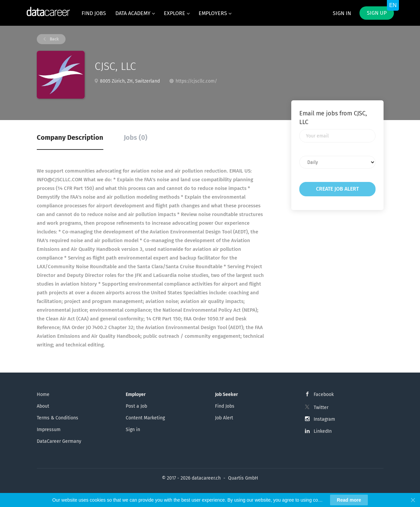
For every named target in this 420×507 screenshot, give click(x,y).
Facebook (324, 394)
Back (54, 39)
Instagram (324, 419)
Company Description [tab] (70, 137)
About (43, 406)
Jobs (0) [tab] (136, 137)
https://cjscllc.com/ (196, 81)
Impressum (49, 430)
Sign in (342, 13)
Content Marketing (145, 418)
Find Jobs (225, 406)
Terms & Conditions (58, 418)
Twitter (321, 408)
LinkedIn (323, 431)
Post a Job (136, 406)
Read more (349, 500)
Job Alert (224, 418)
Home (43, 394)
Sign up (377, 13)
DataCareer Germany (59, 441)
